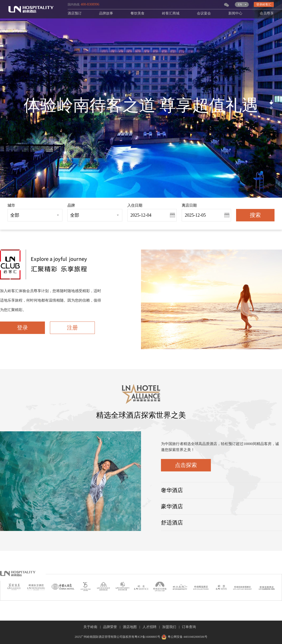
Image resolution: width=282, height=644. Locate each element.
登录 (22, 328)
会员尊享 (267, 13)
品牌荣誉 (110, 627)
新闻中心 (235, 13)
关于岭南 (90, 627)
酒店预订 (75, 13)
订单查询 (189, 627)
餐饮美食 (138, 13)
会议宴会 (204, 13)
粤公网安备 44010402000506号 (184, 637)
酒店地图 (130, 627)
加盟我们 (169, 627)
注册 (72, 328)
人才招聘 (149, 627)
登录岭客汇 (264, 4)
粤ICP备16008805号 (147, 637)
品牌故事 (106, 13)
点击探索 (186, 465)
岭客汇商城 (171, 13)
